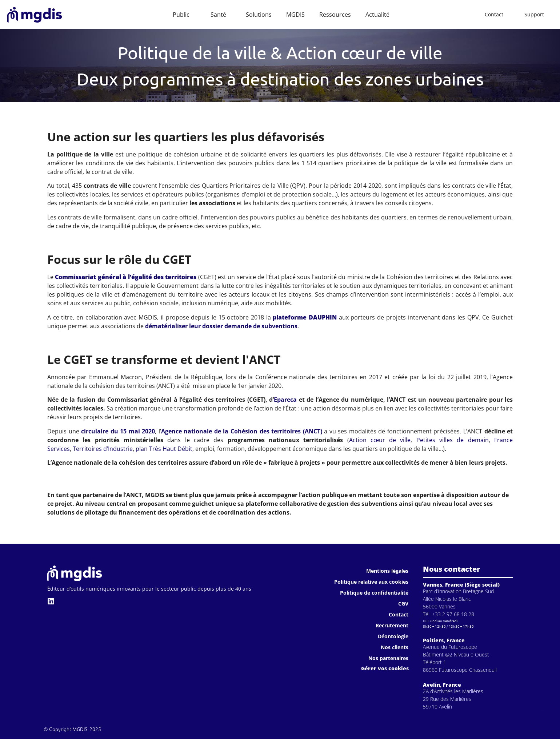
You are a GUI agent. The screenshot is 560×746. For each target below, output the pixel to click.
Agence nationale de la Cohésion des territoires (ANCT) (242, 431)
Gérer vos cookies (385, 668)
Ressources (335, 15)
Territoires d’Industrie (103, 449)
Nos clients (395, 647)
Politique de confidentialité (374, 593)
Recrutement (392, 625)
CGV (403, 604)
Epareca (285, 400)
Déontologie (393, 636)
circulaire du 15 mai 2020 (118, 431)
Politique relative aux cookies (371, 582)
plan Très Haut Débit (164, 449)
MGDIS (295, 15)
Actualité (377, 15)
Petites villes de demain (453, 440)
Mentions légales (387, 571)
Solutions (259, 15)
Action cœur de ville (380, 440)
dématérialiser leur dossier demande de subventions (221, 326)
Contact (399, 614)
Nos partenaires (388, 658)
